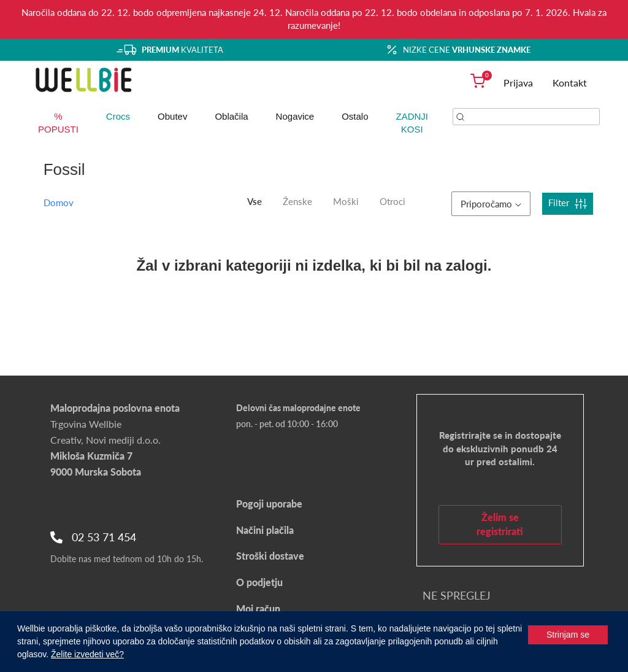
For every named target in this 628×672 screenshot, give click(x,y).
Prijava (518, 83)
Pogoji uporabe (269, 504)
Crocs (118, 116)
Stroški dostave (270, 556)
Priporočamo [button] (491, 204)
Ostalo (355, 116)
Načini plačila (265, 530)
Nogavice (295, 116)
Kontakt (570, 83)
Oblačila (231, 116)
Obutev (172, 116)
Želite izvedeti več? (87, 654)
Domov (59, 203)
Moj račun (258, 608)
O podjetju (259, 582)
